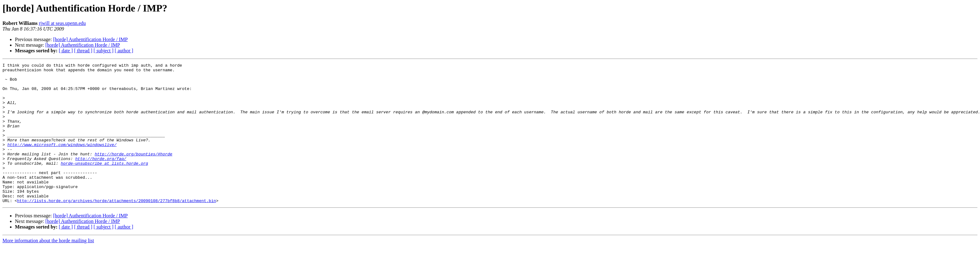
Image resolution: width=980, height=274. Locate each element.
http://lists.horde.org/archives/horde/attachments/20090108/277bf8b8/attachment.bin (117, 229)
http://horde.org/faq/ (101, 178)
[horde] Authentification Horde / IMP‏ (91, 39)
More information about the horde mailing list (48, 269)
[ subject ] (104, 51)
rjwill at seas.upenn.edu (62, 23)
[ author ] (124, 51)
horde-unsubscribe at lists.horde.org (104, 184)
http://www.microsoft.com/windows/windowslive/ (62, 161)
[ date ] (66, 51)
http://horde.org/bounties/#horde (133, 172)
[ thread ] (83, 51)
